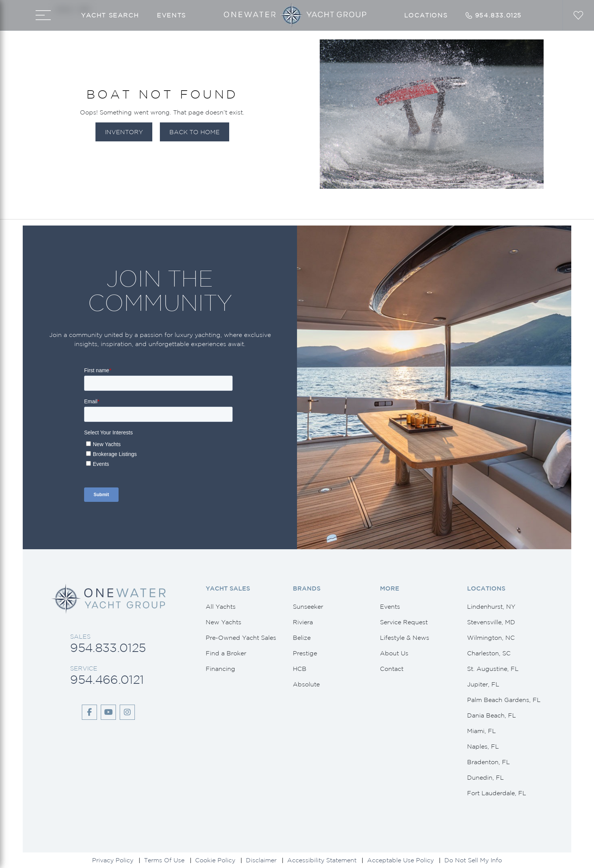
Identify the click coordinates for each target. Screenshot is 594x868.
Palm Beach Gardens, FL (504, 700)
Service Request (404, 622)
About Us (394, 653)
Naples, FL (483, 746)
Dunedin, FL (485, 777)
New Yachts (224, 622)
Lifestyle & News (405, 638)
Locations (426, 15)
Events (171, 15)
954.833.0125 (108, 648)
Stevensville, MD (491, 622)
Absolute (306, 684)
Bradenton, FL (488, 762)
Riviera (303, 622)
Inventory (124, 132)
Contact (392, 669)
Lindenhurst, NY (491, 606)
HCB (300, 669)
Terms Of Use (164, 860)
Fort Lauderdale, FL (497, 793)
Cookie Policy (215, 860)
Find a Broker (226, 653)
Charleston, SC (489, 653)
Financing (220, 669)
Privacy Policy (113, 860)
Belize (302, 638)
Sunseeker (308, 606)
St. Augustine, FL (493, 669)
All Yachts (221, 606)
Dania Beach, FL (492, 715)
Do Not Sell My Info (473, 860)
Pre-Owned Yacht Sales (241, 638)
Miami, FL (481, 731)
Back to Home (195, 132)
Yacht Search (110, 15)
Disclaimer (261, 860)
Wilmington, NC (491, 638)
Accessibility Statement (322, 860)
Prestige (305, 653)
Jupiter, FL (483, 684)
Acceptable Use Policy (400, 860)
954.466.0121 (107, 679)
